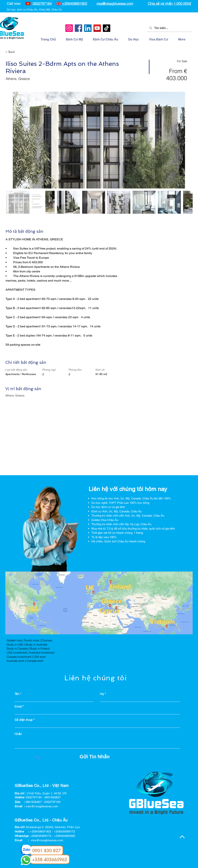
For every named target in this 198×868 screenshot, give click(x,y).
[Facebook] (78, 28)
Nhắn (18, 734)
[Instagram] (69, 28)
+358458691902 (75, 4)
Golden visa (14, 640)
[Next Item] (186, 140)
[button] (136, 39)
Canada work (35, 661)
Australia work (16, 661)
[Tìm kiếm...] (169, 28)
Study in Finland (40, 649)
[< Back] (19, 52)
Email (18, 706)
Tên (17, 694)
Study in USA (15, 645)
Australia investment (42, 653)
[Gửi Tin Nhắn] (95, 757)
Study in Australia (36, 645)
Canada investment (19, 657)
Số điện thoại (24, 720)
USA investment (17, 653)
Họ (102, 694)
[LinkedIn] (88, 28)
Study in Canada (17, 649)
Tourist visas (32, 640)
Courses (47, 640)
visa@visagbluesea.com (115, 4)
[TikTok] (107, 28)
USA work (40, 657)
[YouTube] (97, 28)
